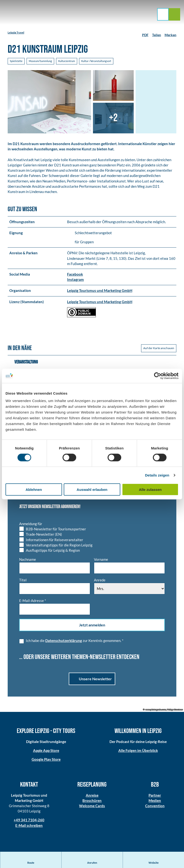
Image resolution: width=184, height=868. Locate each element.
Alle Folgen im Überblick (138, 751)
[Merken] (170, 33)
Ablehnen (34, 490)
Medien (155, 801)
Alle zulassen (150, 490)
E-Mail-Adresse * (33, 601)
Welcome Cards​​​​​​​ (92, 806)
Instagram (75, 280)
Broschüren (92, 801)
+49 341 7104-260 (29, 820)
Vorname (101, 560)
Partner (155, 795)
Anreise (92, 795)
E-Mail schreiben (29, 826)
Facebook (75, 275)
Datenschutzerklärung (64, 641)
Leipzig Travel (16, 32)
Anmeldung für (31, 524)
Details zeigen (157, 475)
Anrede (100, 581)
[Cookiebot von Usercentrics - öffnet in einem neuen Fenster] (158, 376)
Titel (23, 581)
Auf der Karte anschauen (159, 349)
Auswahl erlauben (92, 490)
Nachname (28, 560)
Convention (155, 806)
